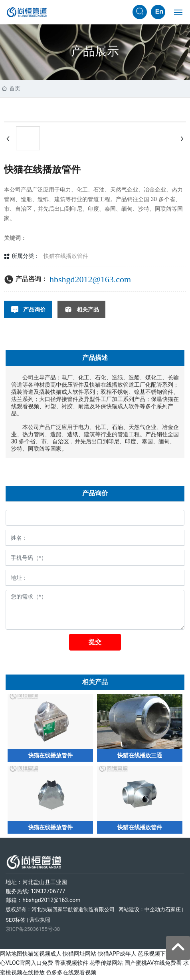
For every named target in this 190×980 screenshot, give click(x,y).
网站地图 (11, 956)
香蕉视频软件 (71, 966)
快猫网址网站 (79, 956)
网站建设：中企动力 (142, 912)
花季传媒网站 (106, 966)
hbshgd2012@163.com (90, 279)
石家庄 (173, 912)
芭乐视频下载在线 (160, 956)
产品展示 (95, 51)
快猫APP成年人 (117, 956)
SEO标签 (16, 923)
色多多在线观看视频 (71, 975)
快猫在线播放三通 (140, 757)
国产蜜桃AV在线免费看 (153, 966)
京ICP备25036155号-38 (33, 932)
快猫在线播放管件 (66, 256)
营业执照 (40, 923)
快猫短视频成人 (42, 956)
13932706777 (48, 894)
